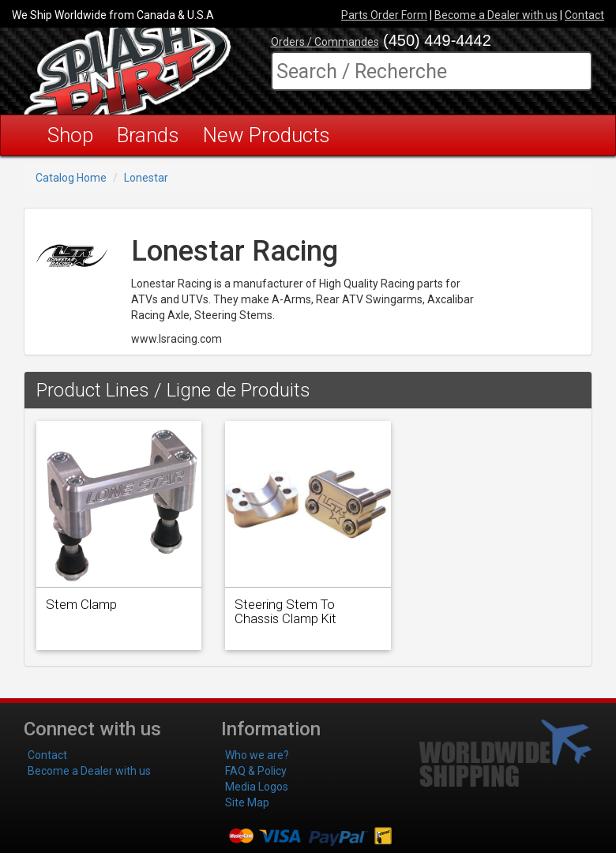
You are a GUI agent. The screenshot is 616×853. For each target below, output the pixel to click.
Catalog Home (71, 178)
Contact (584, 15)
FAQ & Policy (256, 771)
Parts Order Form (384, 15)
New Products (267, 135)
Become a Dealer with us (496, 15)
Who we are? (257, 755)
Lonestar (146, 178)
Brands (148, 135)
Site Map (247, 802)
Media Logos (257, 787)
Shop (70, 135)
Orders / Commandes (325, 42)
